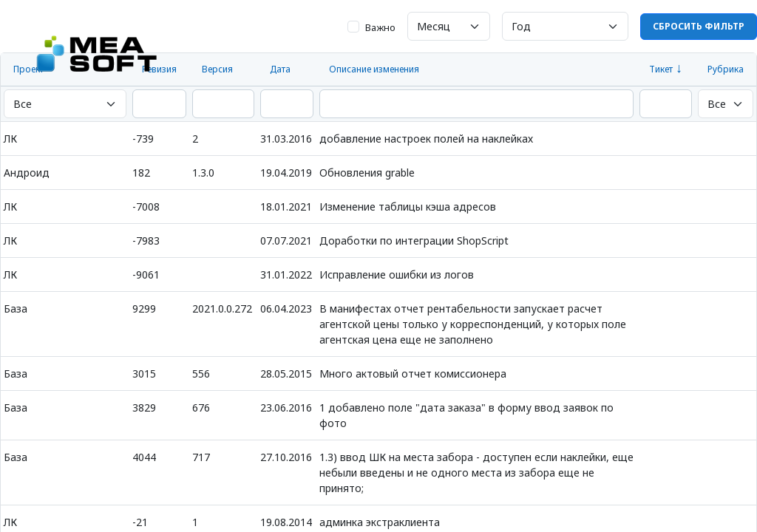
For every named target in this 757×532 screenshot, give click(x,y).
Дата (280, 69)
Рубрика (726, 69)
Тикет (661, 69)
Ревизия (159, 69)
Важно (380, 27)
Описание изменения (374, 69)
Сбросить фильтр (699, 26)
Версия (217, 69)
